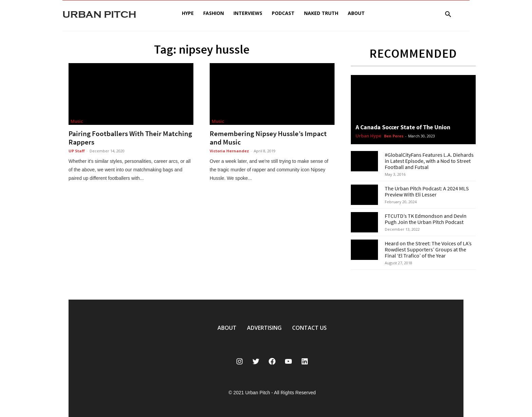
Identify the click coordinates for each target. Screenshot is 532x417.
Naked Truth (321, 13)
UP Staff (77, 151)
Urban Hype (368, 136)
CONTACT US (309, 328)
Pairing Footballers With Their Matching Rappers (130, 138)
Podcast (283, 13)
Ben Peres (394, 136)
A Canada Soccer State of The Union (403, 127)
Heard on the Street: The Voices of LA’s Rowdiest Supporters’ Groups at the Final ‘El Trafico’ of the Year (428, 249)
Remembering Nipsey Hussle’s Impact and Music (268, 138)
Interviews (248, 13)
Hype (188, 13)
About (356, 13)
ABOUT (227, 328)
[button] (448, 15)
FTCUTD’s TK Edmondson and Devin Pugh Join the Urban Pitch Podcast (426, 219)
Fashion (214, 13)
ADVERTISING (264, 328)
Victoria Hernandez (229, 151)
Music (77, 121)
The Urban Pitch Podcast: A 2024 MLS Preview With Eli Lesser (427, 191)
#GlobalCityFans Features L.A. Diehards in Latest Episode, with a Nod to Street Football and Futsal (429, 161)
